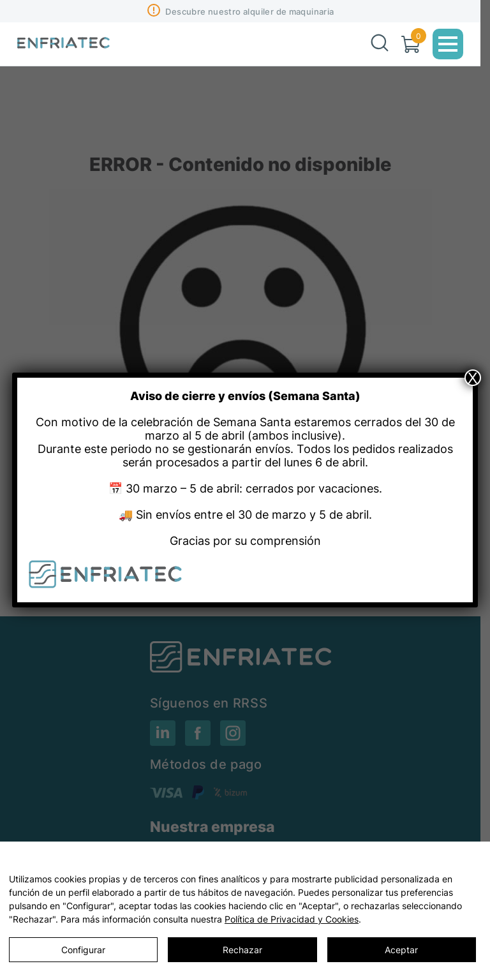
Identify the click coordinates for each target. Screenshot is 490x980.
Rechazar (242, 950)
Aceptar (401, 950)
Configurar (83, 950)
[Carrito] (411, 44)
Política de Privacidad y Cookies (292, 919)
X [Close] (473, 378)
